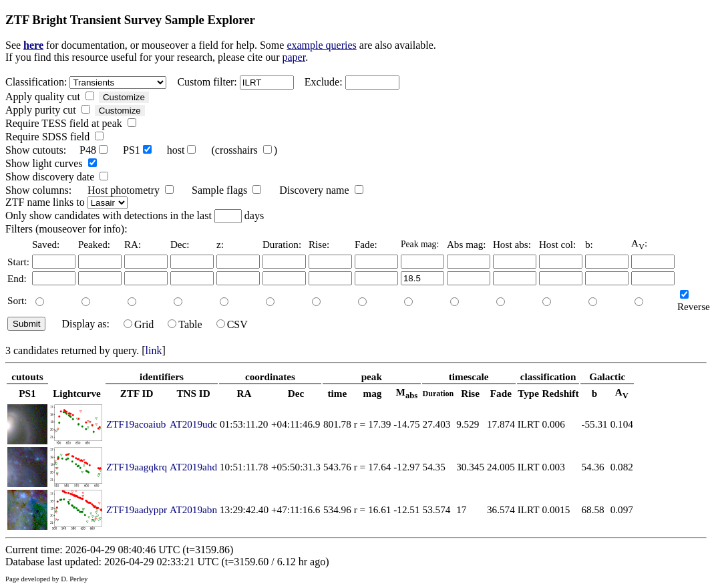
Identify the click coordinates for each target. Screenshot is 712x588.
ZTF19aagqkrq (137, 467)
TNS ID (193, 393)
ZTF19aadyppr (137, 509)
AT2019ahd (193, 467)
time (338, 393)
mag (373, 393)
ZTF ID (137, 393)
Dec (296, 393)
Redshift (561, 393)
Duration (438, 394)
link (154, 350)
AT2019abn (193, 509)
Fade (501, 393)
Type (528, 393)
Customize (124, 97)
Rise (470, 393)
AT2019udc (193, 424)
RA (244, 393)
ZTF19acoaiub (136, 424)
